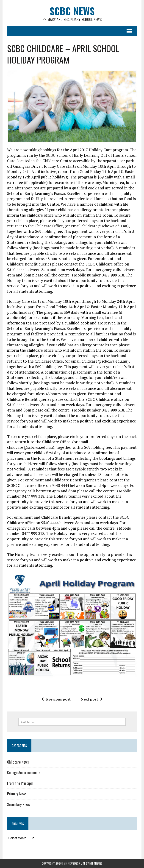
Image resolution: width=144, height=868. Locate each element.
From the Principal (20, 783)
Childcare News (18, 762)
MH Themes (96, 863)
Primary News (17, 794)
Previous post (56, 699)
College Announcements (24, 772)
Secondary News (18, 804)
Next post (92, 699)
